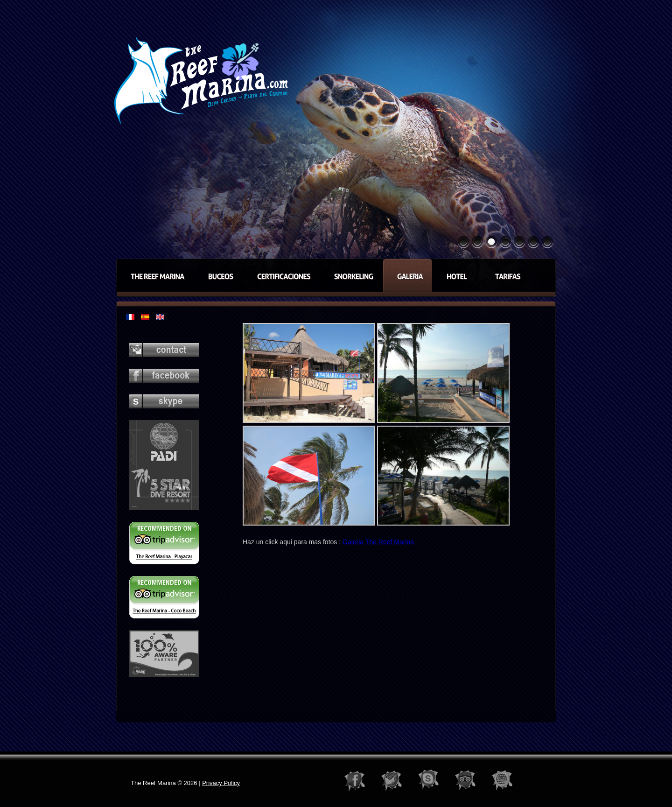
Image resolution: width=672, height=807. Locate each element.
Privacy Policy (221, 783)
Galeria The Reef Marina (378, 542)
